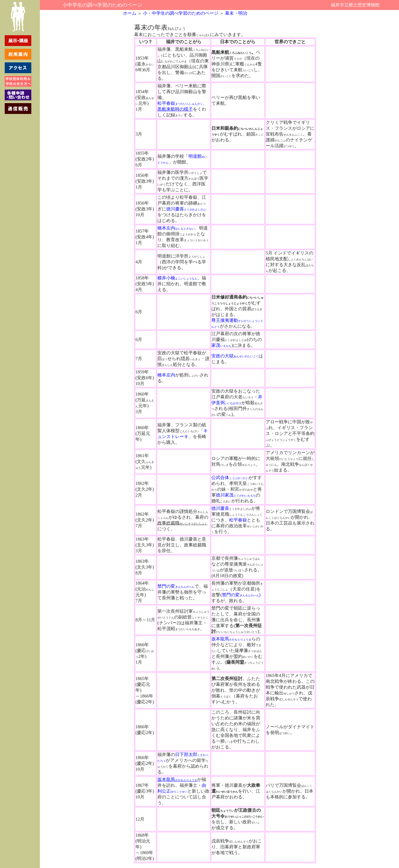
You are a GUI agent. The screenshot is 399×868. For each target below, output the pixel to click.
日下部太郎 (186, 754)
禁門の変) (241, 595)
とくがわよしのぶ (195, 209)
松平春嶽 (166, 103)
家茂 (221, 345)
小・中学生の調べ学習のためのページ (180, 13)
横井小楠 (177, 278)
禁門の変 (176, 586)
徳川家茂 (236, 495)
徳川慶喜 (175, 209)
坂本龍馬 (220, 639)
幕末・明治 (236, 13)
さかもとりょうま (240, 639)
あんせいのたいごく (246, 356)
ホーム (130, 13)
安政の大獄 (222, 356)
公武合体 (230, 478)
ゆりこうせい (179, 792)
